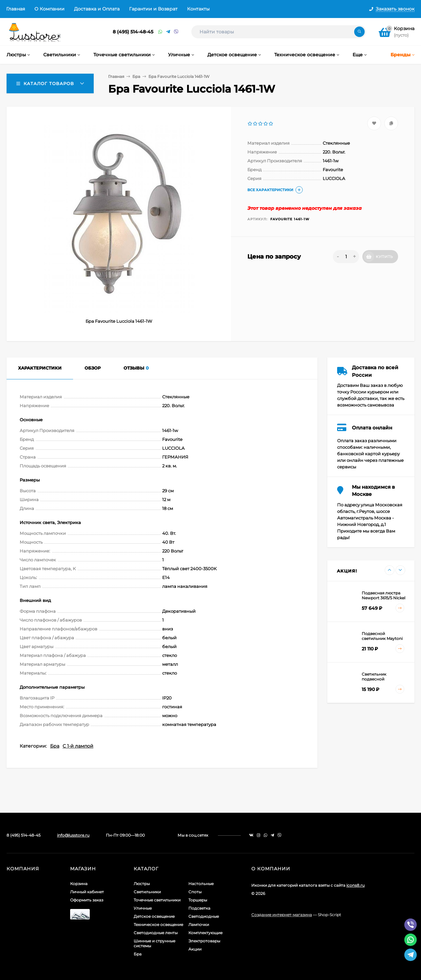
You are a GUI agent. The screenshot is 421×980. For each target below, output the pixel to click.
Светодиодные (204, 916)
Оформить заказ (87, 900)
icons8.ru (355, 885)
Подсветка (199, 908)
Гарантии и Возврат (153, 9)
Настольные (201, 884)
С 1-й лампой (78, 746)
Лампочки (199, 925)
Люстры (142, 884)
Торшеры (198, 900)
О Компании (49, 9)
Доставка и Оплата (97, 9)
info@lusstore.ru (73, 835)
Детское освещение (154, 916)
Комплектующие (205, 933)
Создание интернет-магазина (282, 915)
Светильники (147, 892)
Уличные (143, 908)
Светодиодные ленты (156, 933)
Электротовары (204, 941)
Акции (195, 949)
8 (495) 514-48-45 (133, 32)
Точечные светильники (157, 900)
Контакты (198, 9)
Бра (136, 76)
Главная (16, 9)
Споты (195, 892)
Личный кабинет (87, 892)
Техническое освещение (158, 925)
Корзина (79, 884)
